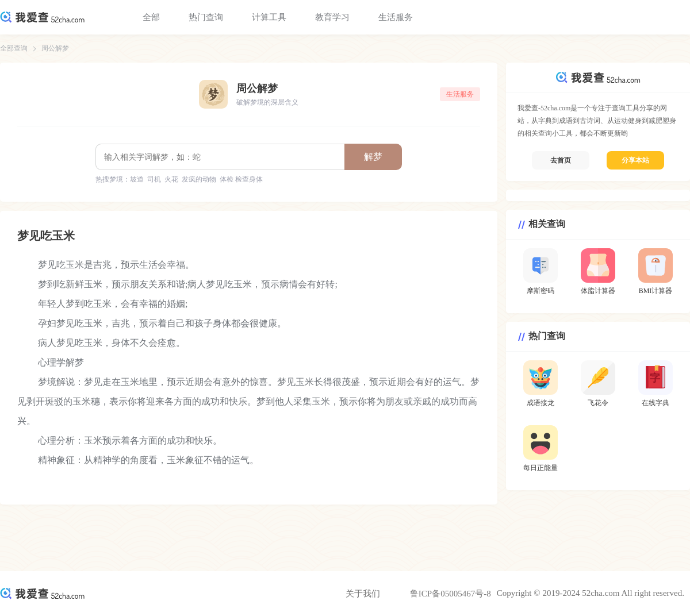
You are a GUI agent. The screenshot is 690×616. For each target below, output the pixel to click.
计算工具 (269, 17)
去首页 (561, 160)
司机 (154, 179)
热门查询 (206, 17)
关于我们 (363, 594)
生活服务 (396, 17)
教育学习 (332, 17)
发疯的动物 (199, 179)
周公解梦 (55, 48)
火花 (171, 179)
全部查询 (14, 48)
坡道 (137, 179)
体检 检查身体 (241, 179)
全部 (151, 17)
